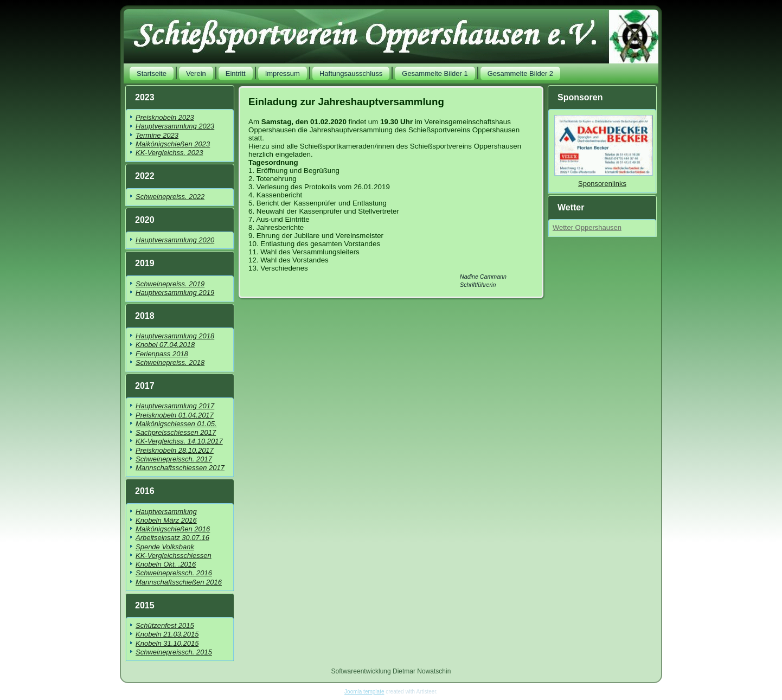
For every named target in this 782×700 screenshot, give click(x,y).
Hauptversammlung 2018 (175, 336)
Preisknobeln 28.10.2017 (175, 450)
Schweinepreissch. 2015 (174, 652)
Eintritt (236, 73)
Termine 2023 (157, 135)
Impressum (283, 73)
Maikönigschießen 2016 (173, 529)
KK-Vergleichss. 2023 (169, 153)
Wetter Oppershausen (587, 227)
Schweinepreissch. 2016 (174, 573)
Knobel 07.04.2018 (165, 345)
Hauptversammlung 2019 (175, 293)
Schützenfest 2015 (165, 625)
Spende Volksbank (165, 547)
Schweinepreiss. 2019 (170, 284)
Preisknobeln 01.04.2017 (175, 415)
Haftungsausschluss (351, 73)
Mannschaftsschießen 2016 (179, 582)
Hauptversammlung (166, 512)
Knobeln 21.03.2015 (167, 634)
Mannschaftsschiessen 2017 (180, 468)
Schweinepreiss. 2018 (170, 362)
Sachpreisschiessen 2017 (176, 432)
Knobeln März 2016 (166, 520)
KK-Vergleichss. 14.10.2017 (179, 441)
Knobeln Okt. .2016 (166, 564)
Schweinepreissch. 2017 (174, 459)
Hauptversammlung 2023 (175, 126)
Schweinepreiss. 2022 (170, 197)
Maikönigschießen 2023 (173, 144)
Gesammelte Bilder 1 (435, 73)
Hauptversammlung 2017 (175, 406)
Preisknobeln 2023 (165, 117)
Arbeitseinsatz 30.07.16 (172, 538)
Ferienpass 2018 (162, 354)
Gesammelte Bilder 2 (520, 73)
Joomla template (364, 692)
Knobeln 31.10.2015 (167, 643)
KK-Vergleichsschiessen (174, 555)
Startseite (152, 73)
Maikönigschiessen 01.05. (176, 424)
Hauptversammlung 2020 (175, 240)
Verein (196, 73)
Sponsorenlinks (602, 184)
